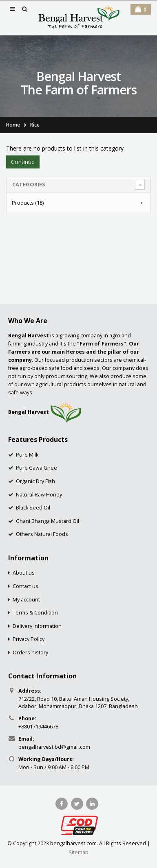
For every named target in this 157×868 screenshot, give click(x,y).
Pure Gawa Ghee (36, 468)
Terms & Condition (35, 613)
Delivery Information (37, 626)
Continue (23, 162)
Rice (35, 125)
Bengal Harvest (29, 412)
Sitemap (78, 852)
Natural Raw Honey (39, 495)
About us (24, 573)
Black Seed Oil (33, 508)
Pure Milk (27, 455)
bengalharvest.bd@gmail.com (54, 747)
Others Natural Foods (42, 534)
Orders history (30, 653)
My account (26, 600)
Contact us (25, 586)
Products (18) (28, 203)
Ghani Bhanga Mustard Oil (48, 521)
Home (13, 125)
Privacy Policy (29, 639)
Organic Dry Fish (35, 481)
